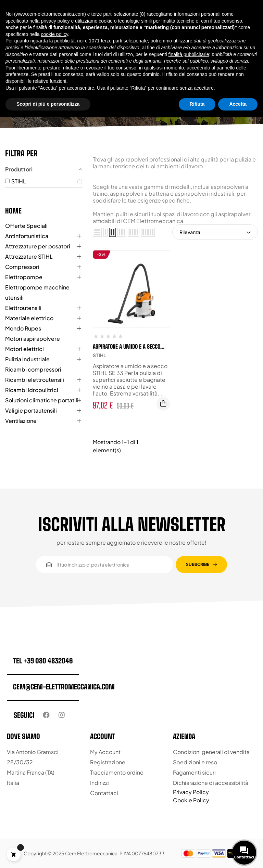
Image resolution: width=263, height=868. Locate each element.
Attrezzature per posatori (38, 246)
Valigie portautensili (31, 410)
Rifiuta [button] (197, 104)
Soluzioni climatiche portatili (42, 400)
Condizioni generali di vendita (211, 752)
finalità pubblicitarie (189, 54)
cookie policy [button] (55, 34)
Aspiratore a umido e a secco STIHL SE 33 (127, 347)
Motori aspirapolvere (33, 339)
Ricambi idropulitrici (32, 390)
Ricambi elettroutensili (35, 380)
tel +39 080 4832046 (43, 661)
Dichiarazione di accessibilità (211, 783)
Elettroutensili (23, 308)
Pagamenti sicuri (194, 772)
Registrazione (108, 762)
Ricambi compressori (33, 369)
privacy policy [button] (55, 21)
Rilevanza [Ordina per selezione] (215, 232)
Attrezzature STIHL (29, 256)
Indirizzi (99, 783)
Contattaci (104, 793)
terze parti (112, 41)
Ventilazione (21, 421)
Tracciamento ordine (117, 772)
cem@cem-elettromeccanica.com (64, 687)
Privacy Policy (191, 792)
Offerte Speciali (26, 226)
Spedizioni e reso (195, 762)
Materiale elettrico (29, 318)
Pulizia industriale (27, 359)
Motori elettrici (24, 349)
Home (13, 211)
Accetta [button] (238, 104)
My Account (105, 752)
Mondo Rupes (23, 328)
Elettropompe (24, 277)
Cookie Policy (191, 800)
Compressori (22, 267)
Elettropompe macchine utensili (37, 292)
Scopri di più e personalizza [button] (48, 104)
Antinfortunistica (27, 236)
